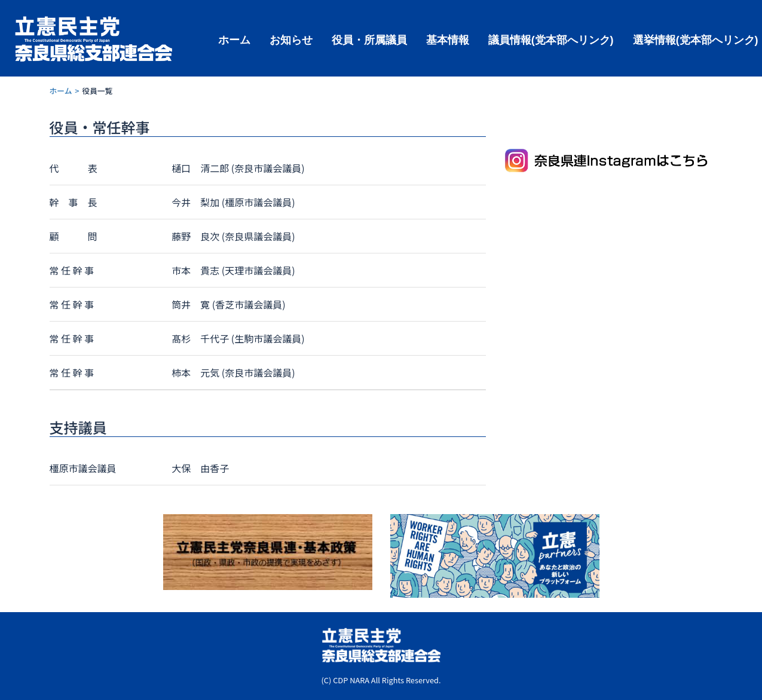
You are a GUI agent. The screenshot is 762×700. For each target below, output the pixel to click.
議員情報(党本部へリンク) (551, 39)
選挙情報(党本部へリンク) (696, 39)
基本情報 (448, 39)
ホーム (234, 39)
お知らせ (291, 39)
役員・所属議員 (369, 39)
